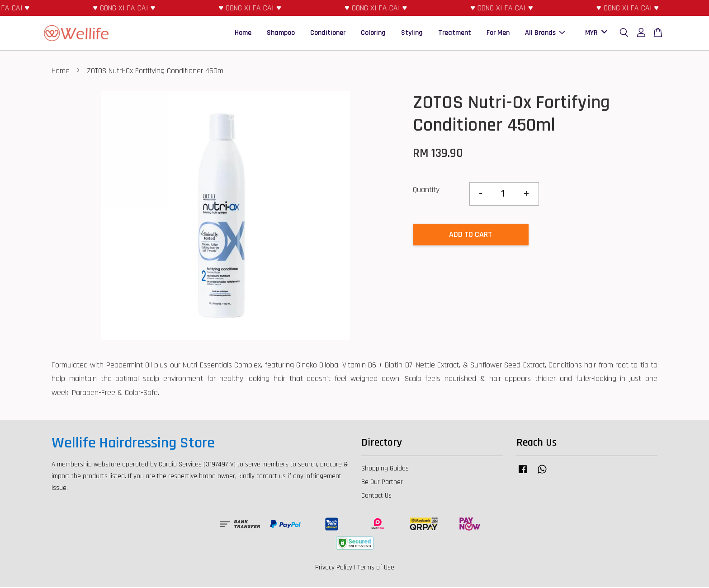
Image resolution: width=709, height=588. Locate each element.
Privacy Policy (334, 568)
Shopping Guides (385, 469)
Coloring (373, 33)
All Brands (545, 33)
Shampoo (281, 33)
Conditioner (328, 33)
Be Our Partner (382, 483)
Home (243, 33)
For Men (498, 33)
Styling (412, 33)
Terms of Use (376, 568)
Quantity (426, 191)
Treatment (455, 33)
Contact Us (376, 496)
